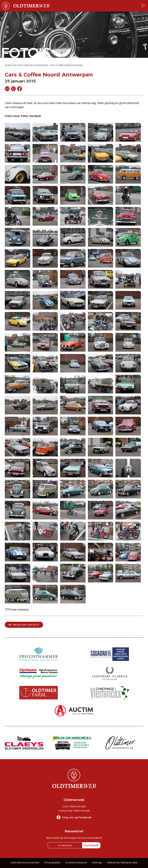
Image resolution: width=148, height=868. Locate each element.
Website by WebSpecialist (122, 863)
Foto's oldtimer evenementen (33, 65)
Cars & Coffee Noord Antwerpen (67, 65)
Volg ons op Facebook (77, 817)
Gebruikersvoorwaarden (25, 863)
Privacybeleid (52, 863)
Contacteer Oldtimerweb (74, 811)
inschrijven (91, 845)
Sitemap (97, 863)
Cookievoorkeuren (76, 863)
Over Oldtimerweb (74, 806)
